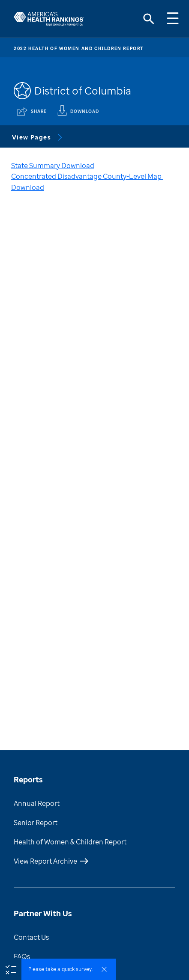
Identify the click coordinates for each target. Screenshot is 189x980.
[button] (69, 969)
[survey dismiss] (104, 969)
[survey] (11, 969)
